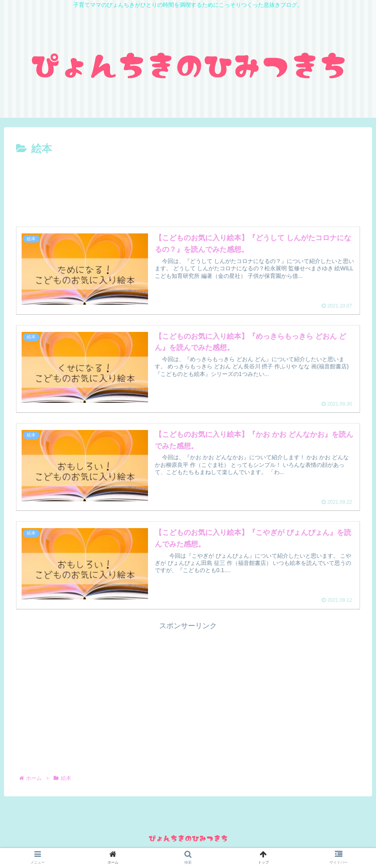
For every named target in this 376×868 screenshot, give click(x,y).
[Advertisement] (188, 180)
